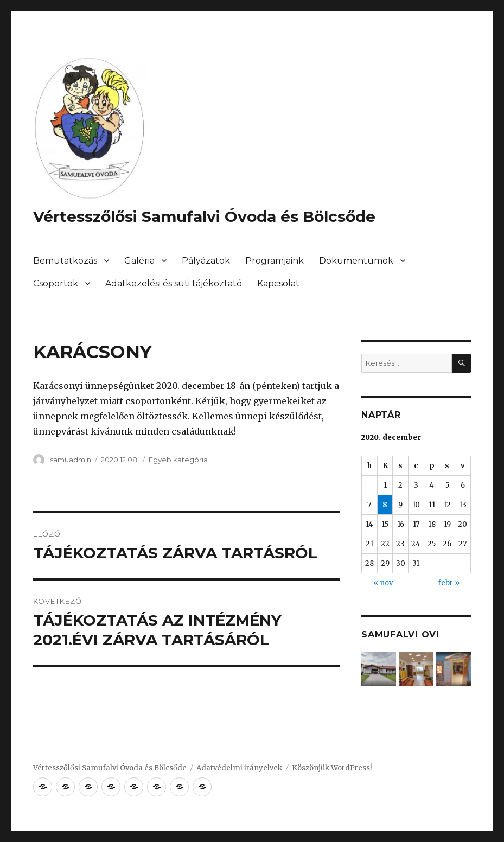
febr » (449, 583)
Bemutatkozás (65, 261)
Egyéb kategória (178, 460)
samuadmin (71, 460)
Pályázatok (206, 261)
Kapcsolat (278, 283)
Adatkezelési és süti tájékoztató (174, 283)
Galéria (139, 261)
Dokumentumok (356, 261)
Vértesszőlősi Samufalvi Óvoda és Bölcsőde (204, 216)
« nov (383, 583)
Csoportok (56, 283)
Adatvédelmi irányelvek (239, 768)
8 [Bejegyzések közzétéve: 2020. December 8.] (385, 505)
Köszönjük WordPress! (332, 768)
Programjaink (275, 261)
